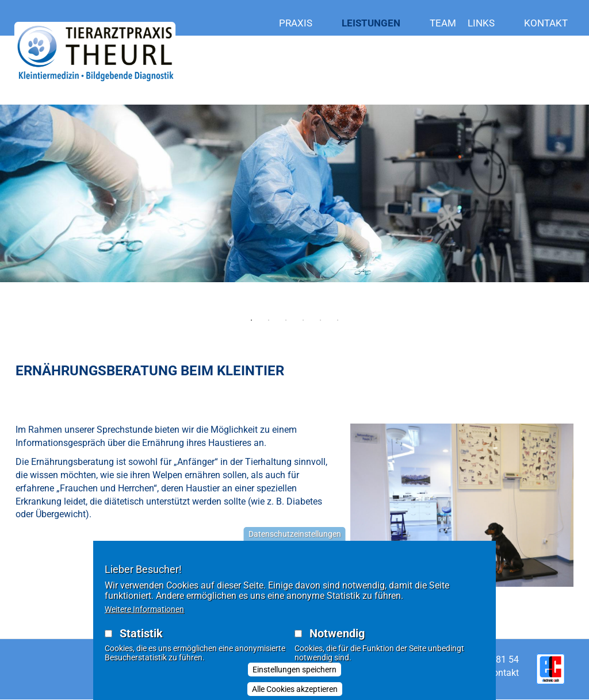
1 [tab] (251, 320)
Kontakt (546, 23)
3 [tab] (286, 320)
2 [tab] (269, 320)
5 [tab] (320, 320)
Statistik (141, 637)
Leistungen (380, 24)
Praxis (305, 24)
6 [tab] (338, 320)
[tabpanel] (294, 220)
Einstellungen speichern (294, 674)
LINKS (490, 24)
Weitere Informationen (144, 613)
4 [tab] (303, 320)
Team (443, 23)
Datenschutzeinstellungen (295, 538)
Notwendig (337, 637)
